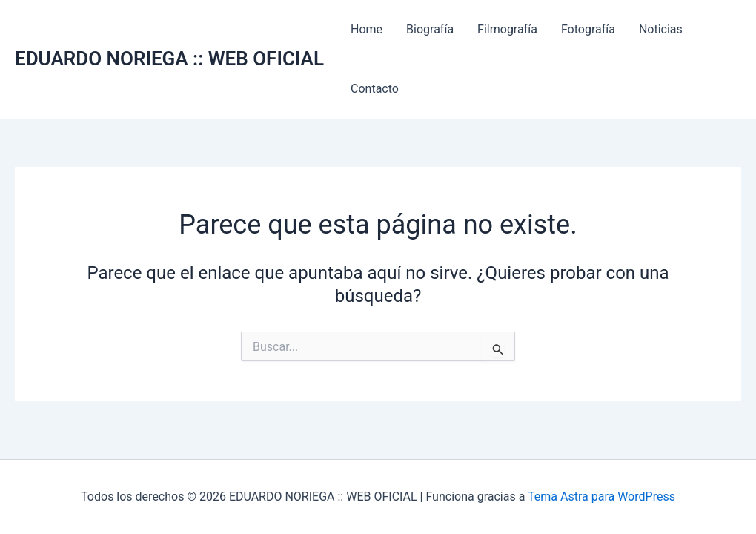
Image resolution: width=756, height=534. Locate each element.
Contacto (375, 89)
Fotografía (588, 29)
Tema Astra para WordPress (601, 497)
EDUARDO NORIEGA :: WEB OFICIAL (169, 59)
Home (367, 29)
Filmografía (507, 29)
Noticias (661, 29)
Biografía (430, 29)
